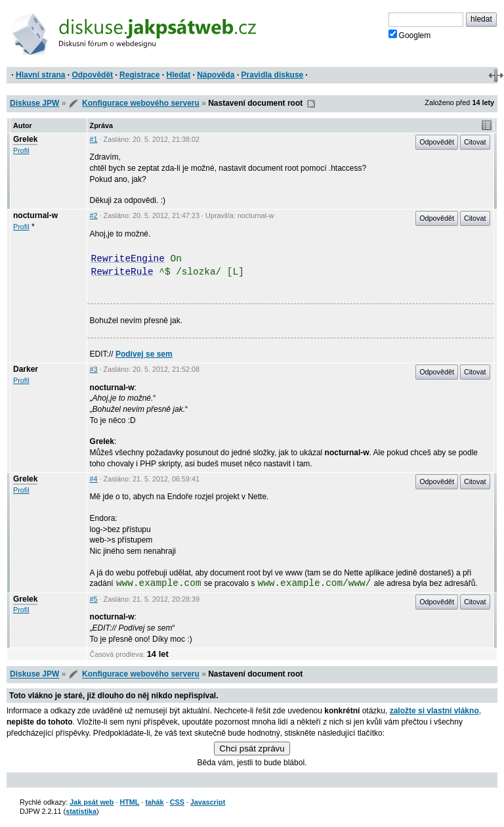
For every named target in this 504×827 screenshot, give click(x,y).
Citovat (475, 142)
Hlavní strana (40, 75)
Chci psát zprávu (252, 749)
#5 (94, 599)
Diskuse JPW (34, 103)
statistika (81, 811)
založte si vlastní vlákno (434, 711)
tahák (154, 802)
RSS (311, 104)
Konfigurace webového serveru (141, 103)
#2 (94, 215)
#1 (94, 139)
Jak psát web (92, 802)
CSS (177, 802)
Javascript (208, 802)
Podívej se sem (144, 354)
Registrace (139, 75)
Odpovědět (92, 75)
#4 (94, 479)
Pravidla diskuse (273, 75)
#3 (94, 369)
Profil (21, 150)
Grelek (25, 139)
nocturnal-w (35, 215)
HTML (129, 802)
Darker (26, 369)
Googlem (410, 35)
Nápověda (216, 75)
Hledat (178, 75)
